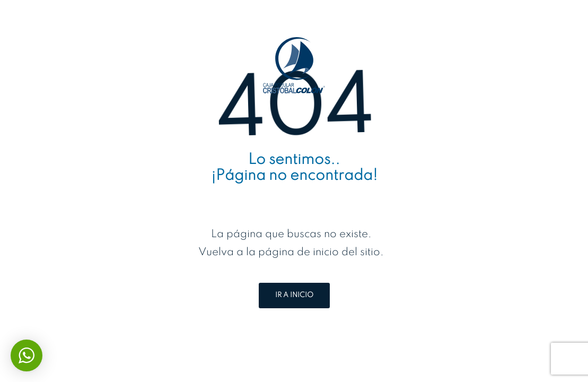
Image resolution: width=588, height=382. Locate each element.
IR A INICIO (294, 295)
